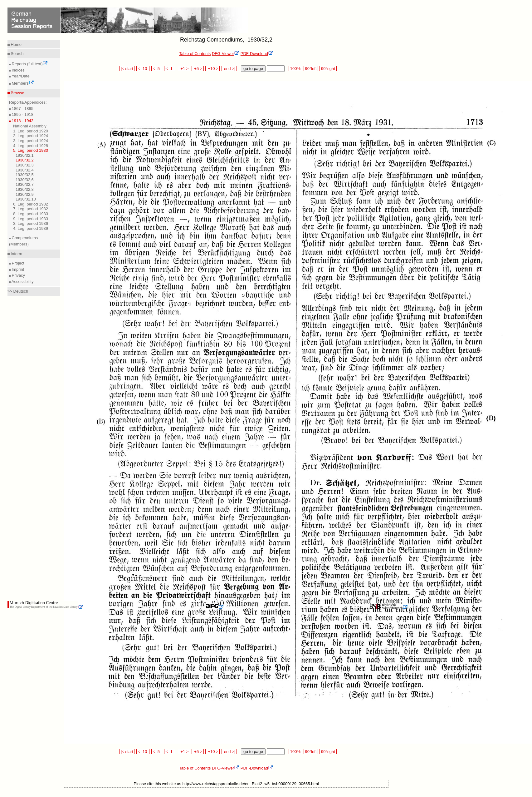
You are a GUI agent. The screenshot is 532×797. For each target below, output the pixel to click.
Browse (17, 93)
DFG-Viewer (226, 54)
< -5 (157, 69)
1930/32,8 (25, 189)
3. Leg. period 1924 (31, 141)
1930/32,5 (25, 175)
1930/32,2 (25, 160)
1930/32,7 (25, 184)
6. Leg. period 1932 (31, 204)
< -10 (143, 69)
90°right (328, 69)
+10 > (212, 69)
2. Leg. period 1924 (31, 136)
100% (295, 69)
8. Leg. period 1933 (31, 214)
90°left (311, 69)
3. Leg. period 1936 (31, 223)
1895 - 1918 (22, 114)
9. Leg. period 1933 (31, 219)
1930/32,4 (25, 170)
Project (17, 263)
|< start (127, 69)
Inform (16, 254)
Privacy (18, 275)
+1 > (184, 69)
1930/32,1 (25, 155)
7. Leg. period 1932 (31, 209)
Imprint (17, 269)
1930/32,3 (25, 165)
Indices (18, 70)
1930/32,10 (26, 199)
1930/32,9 (25, 194)
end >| (229, 69)
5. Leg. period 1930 (31, 150)
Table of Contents (195, 54)
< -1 (170, 69)
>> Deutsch (18, 291)
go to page (253, 69)
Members (22, 83)
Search (17, 54)
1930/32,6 (25, 180)
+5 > (198, 69)
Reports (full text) (29, 64)
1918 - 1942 (22, 121)
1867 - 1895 (22, 109)
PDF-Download (257, 54)
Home (16, 45)
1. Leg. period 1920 (31, 131)
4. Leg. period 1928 (31, 146)
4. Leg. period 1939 (31, 228)
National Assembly (30, 126)
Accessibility (22, 282)
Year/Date (20, 76)
